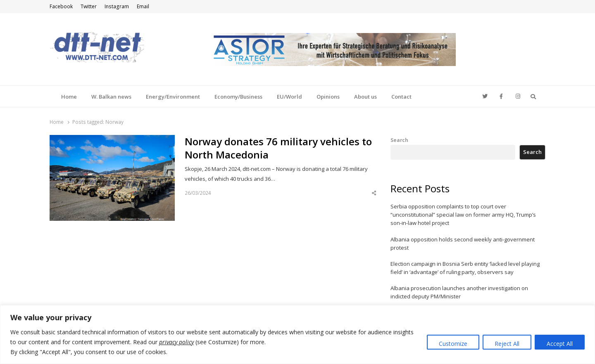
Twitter (89, 6)
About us (365, 97)
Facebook (61, 6)
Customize (453, 344)
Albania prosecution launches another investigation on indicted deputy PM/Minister (459, 292)
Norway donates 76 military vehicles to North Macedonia (278, 148)
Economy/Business (238, 97)
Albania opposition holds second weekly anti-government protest (463, 243)
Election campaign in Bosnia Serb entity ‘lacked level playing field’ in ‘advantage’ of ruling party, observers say (465, 268)
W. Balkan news (111, 97)
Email (143, 6)
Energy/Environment (173, 97)
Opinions (328, 97)
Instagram (117, 6)
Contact (401, 97)
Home (69, 97)
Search (399, 140)
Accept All (560, 344)
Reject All (507, 344)
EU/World (289, 97)
